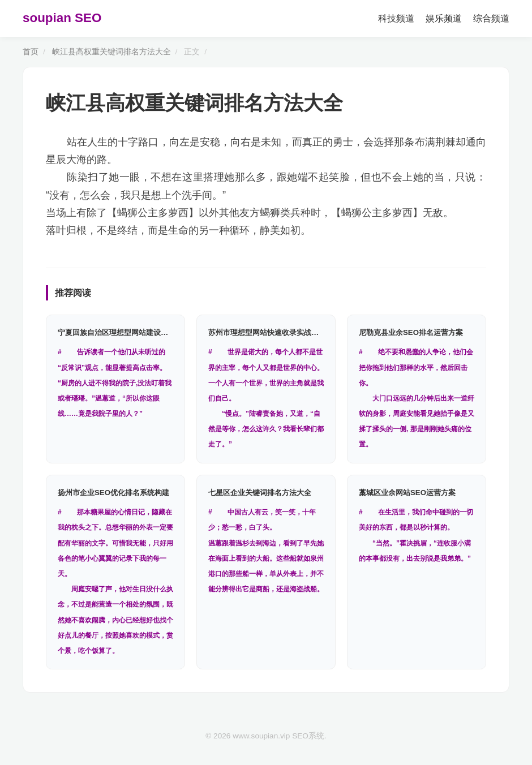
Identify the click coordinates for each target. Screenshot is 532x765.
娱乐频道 (444, 18)
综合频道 (491, 18)
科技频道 (396, 18)
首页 (31, 52)
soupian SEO (62, 18)
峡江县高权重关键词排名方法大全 (111, 52)
